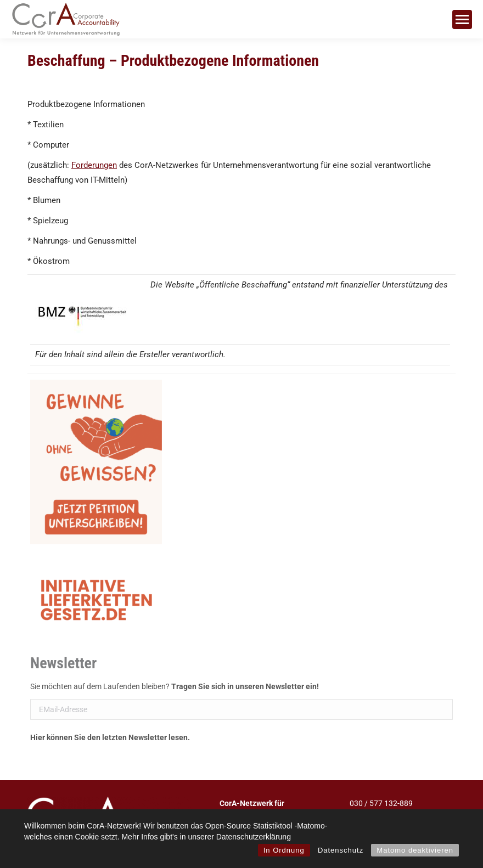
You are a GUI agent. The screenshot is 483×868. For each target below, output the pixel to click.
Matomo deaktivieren (415, 850)
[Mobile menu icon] (462, 19)
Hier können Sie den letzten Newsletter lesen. (110, 737)
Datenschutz (341, 850)
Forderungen (94, 165)
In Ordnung (284, 850)
